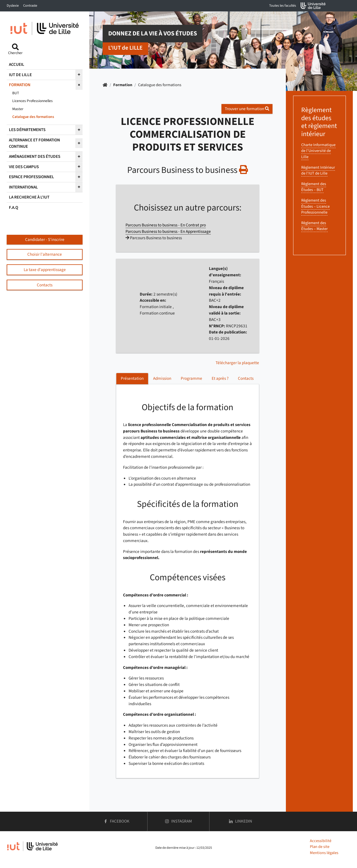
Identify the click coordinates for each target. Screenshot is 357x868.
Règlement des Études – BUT (314, 187)
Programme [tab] (191, 378)
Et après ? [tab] (220, 378)
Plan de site (320, 847)
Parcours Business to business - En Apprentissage (168, 231)
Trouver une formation (247, 109)
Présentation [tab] (132, 378)
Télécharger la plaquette (237, 363)
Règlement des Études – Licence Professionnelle (315, 206)
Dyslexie (13, 6)
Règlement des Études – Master (314, 226)
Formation (123, 85)
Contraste (30, 6)
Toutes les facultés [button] (283, 6)
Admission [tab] (162, 378)
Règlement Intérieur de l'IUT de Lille (318, 171)
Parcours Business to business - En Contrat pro (166, 225)
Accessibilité (321, 841)
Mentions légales (324, 853)
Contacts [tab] (246, 378)
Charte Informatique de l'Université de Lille (318, 151)
